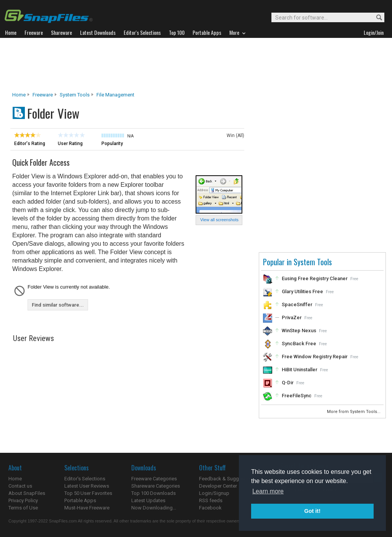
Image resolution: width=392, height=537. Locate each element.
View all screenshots (219, 220)
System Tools (75, 95)
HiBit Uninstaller (300, 370)
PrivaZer (292, 317)
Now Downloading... (154, 508)
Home (19, 95)
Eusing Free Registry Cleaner (315, 278)
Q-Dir (288, 383)
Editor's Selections (85, 479)
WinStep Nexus (299, 331)
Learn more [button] (268, 491)
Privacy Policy (23, 500)
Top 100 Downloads (154, 493)
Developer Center (218, 486)
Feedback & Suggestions (227, 479)
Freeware (43, 95)
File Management (115, 95)
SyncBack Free (299, 344)
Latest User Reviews (87, 486)
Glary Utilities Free (302, 291)
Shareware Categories (156, 486)
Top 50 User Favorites (88, 493)
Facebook (210, 508)
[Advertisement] (196, 65)
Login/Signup (214, 493)
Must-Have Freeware (87, 508)
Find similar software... (58, 305)
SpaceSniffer (297, 304)
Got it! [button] (312, 511)
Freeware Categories (154, 479)
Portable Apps (80, 500)
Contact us (20, 486)
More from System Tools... (354, 412)
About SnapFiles (27, 493)
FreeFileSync (297, 396)
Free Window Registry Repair (315, 357)
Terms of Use (23, 508)
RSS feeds (211, 500)
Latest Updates (148, 500)
